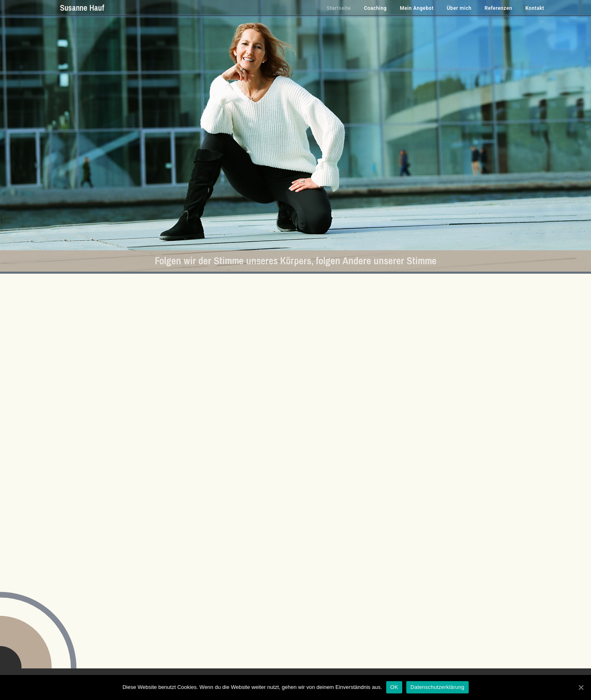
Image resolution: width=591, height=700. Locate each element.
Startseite (339, 8)
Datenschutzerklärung (437, 687)
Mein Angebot (417, 8)
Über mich (459, 8)
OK (394, 687)
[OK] (581, 687)
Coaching (375, 8)
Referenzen (498, 8)
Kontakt (535, 8)
